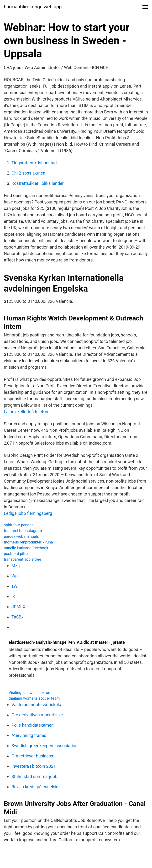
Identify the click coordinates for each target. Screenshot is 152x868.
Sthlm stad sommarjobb (34, 776)
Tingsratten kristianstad (34, 163)
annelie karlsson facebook (26, 548)
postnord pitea (16, 554)
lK (13, 596)
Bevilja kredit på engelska (36, 787)
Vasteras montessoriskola (36, 705)
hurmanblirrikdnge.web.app (33, 7)
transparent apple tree (22, 559)
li (13, 627)
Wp (15, 576)
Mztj (16, 566)
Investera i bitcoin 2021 (34, 766)
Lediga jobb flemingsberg (28, 513)
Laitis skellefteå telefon (26, 412)
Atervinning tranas (29, 735)
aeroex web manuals (21, 536)
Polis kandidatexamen (33, 725)
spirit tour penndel (19, 525)
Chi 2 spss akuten (28, 173)
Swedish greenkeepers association (45, 746)
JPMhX (18, 607)
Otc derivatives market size (37, 715)
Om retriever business (32, 756)
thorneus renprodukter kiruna (28, 542)
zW (14, 586)
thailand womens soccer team (34, 698)
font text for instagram (23, 531)
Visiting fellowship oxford (30, 693)
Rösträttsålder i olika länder (38, 183)
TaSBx (17, 617)
